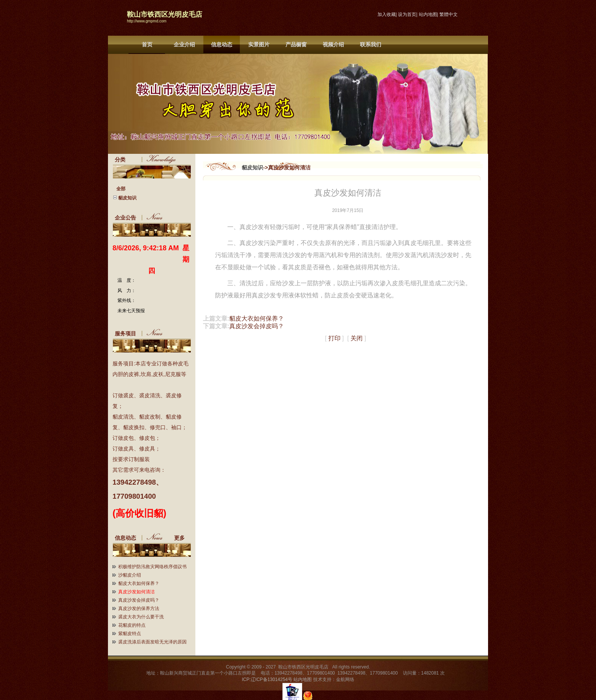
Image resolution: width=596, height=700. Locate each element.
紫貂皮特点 (130, 634)
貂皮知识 (252, 167)
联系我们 (371, 44)
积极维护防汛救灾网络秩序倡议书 (152, 567)
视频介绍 (333, 44)
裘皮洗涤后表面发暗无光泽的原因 (152, 642)
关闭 (357, 338)
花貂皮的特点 (132, 625)
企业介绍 (184, 44)
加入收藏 (387, 14)
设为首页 (407, 14)
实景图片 (259, 44)
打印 (334, 338)
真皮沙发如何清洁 (136, 592)
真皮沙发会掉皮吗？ (139, 600)
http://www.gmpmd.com (147, 21)
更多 (182, 538)
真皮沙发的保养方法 (139, 608)
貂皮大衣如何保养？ (139, 583)
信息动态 (222, 44)
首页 (147, 44)
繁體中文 (449, 14)
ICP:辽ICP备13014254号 (267, 679)
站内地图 (428, 14)
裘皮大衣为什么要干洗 (141, 617)
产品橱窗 (296, 44)
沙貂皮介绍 (130, 575)
